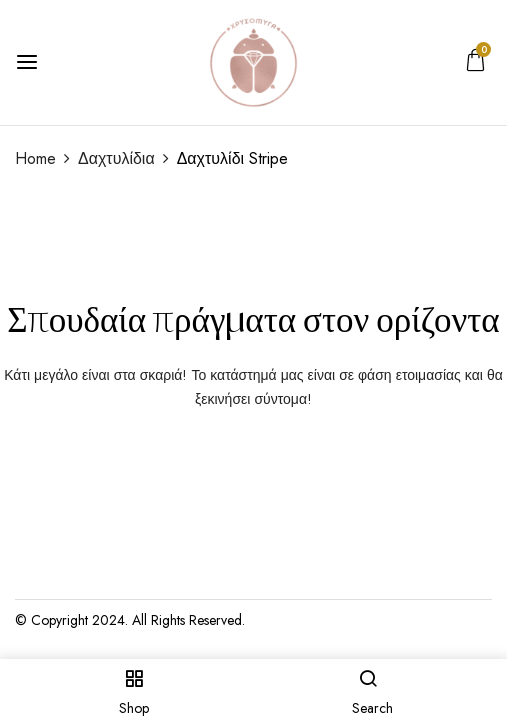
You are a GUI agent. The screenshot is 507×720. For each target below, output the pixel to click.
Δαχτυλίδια (116, 158)
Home (35, 158)
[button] (475, 65)
